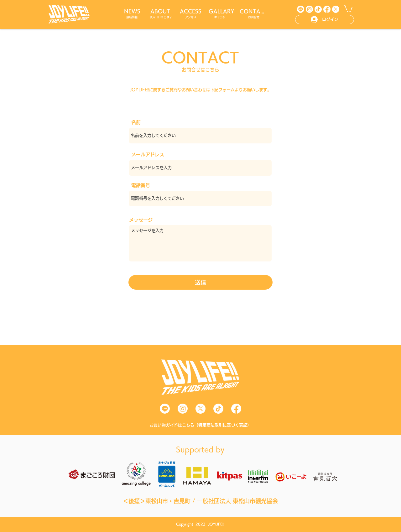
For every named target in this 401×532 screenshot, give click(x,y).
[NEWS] (133, 11)
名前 (136, 122)
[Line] (301, 9)
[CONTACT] (254, 11)
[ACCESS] (191, 11)
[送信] (200, 282)
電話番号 (141, 185)
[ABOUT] (161, 11)
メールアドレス (148, 155)
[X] (336, 9)
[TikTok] (318, 9)
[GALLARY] (222, 11)
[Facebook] (327, 9)
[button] (348, 8)
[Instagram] (309, 9)
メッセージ (141, 220)
